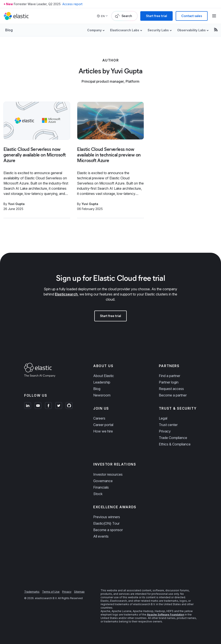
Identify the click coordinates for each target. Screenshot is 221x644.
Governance (103, 481)
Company (94, 30)
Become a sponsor (108, 530)
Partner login (169, 382)
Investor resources (108, 474)
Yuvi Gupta (16, 204)
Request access (171, 389)
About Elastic (104, 376)
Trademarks (32, 592)
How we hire (103, 431)
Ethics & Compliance (175, 444)
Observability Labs (191, 30)
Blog (9, 30)
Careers (99, 418)
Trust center (168, 425)
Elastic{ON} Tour (106, 523)
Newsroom (102, 395)
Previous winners (107, 517)
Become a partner (173, 395)
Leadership (102, 382)
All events (101, 536)
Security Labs (158, 30)
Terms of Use (51, 592)
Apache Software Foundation (166, 615)
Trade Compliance (173, 438)
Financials (101, 487)
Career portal (103, 425)
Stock (98, 494)
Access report (72, 4)
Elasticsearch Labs (125, 30)
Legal (163, 418)
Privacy (165, 431)
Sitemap (79, 592)
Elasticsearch (66, 294)
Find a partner (170, 376)
